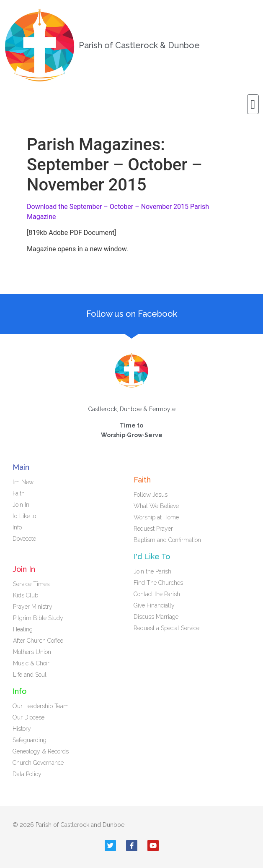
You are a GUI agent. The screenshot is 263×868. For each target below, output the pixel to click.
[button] (253, 104)
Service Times (31, 584)
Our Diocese (28, 717)
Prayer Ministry (33, 607)
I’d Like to (26, 516)
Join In (23, 505)
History (22, 729)
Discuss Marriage (156, 617)
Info (19, 527)
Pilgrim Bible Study (38, 618)
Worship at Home (156, 517)
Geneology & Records (41, 751)
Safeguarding (30, 740)
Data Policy (27, 774)
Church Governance (38, 763)
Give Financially (154, 605)
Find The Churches (158, 583)
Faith (21, 493)
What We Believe (156, 506)
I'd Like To (152, 557)
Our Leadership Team (41, 706)
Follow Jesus (151, 495)
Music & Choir (31, 663)
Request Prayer (153, 529)
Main (21, 467)
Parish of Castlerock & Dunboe (139, 45)
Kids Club (26, 595)
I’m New (23, 482)
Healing (23, 629)
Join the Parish (152, 571)
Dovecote (26, 539)
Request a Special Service (166, 628)
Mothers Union (32, 652)
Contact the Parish (157, 594)
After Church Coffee (38, 641)
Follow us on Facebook (132, 314)
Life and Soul (30, 675)
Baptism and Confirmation (167, 540)
